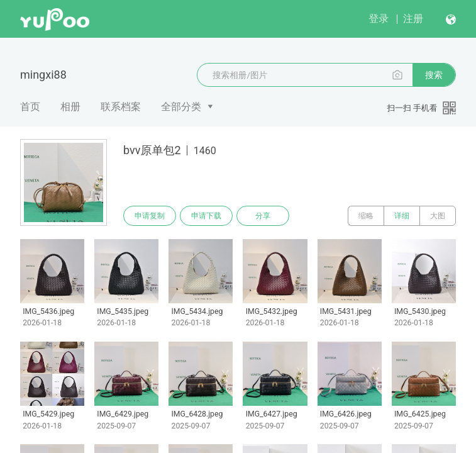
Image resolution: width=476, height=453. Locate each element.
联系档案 (121, 107)
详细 (402, 216)
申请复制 (150, 216)
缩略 (366, 216)
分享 (263, 216)
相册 (70, 107)
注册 (413, 19)
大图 (438, 216)
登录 (379, 19)
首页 (30, 107)
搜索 (434, 75)
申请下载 (206, 216)
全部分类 (181, 107)
